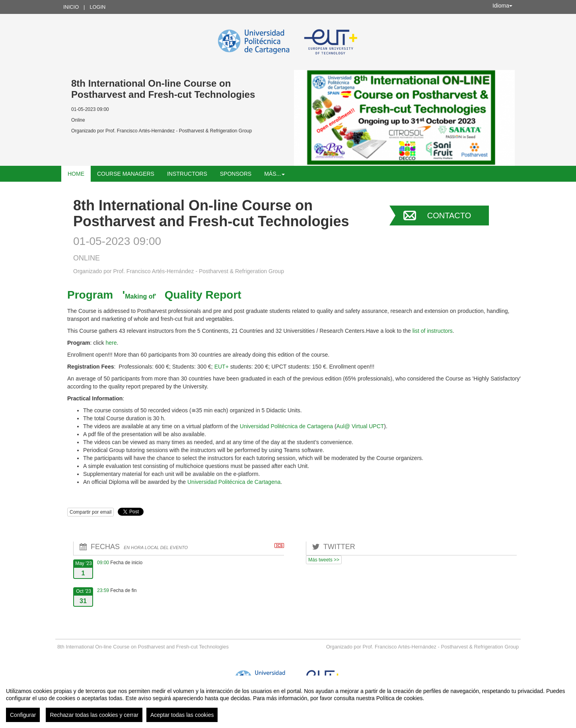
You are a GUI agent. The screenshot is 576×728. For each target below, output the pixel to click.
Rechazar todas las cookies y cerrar (94, 715)
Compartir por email (90, 512)
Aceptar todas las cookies (182, 715)
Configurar (23, 715)
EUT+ (222, 367)
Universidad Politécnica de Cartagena (287, 426)
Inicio (71, 7)
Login (97, 7)
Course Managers (126, 174)
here (111, 343)
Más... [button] (274, 174)
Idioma (502, 6)
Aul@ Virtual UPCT (360, 426)
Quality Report (203, 295)
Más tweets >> (324, 560)
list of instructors (433, 331)
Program (90, 295)
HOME (76, 174)
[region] (288, 702)
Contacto (449, 215)
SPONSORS (236, 174)
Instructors (187, 174)
